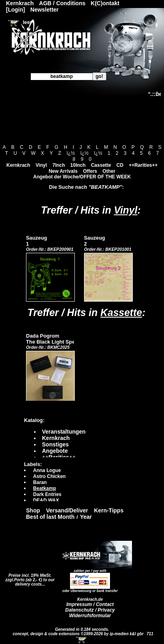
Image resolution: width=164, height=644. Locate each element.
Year (86, 517)
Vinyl (41, 165)
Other (109, 171)
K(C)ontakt (105, 3)
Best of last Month (50, 517)
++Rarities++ (143, 165)
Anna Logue (47, 470)
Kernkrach (18, 165)
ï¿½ (71, 153)
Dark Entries (47, 494)
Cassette (101, 165)
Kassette (121, 312)
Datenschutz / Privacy (90, 610)
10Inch (78, 165)
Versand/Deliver (67, 510)
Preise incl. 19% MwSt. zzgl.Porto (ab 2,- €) (29, 578)
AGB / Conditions (62, 3)
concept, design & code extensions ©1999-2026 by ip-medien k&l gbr (79, 634)
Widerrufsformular (90, 616)
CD (120, 165)
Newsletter (45, 10)
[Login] (15, 10)
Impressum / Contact (90, 604)
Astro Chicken (49, 476)
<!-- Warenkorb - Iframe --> (82, 640)
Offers (90, 171)
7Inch (59, 165)
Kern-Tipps (109, 510)
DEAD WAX (46, 500)
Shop (33, 510)
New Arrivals (63, 171)
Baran (40, 482)
